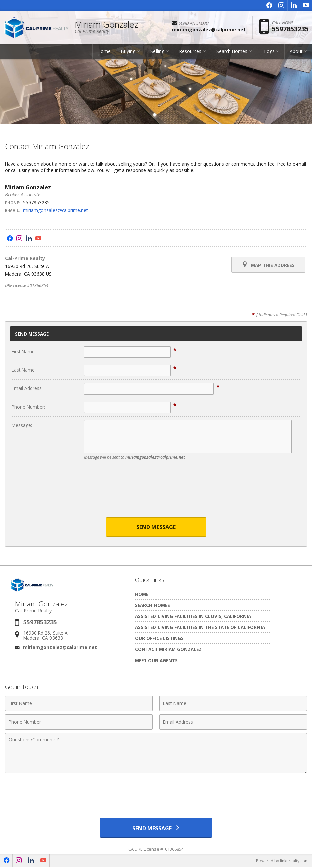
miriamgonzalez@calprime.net (55, 210)
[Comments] (156, 753)
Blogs (269, 52)
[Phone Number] (79, 722)
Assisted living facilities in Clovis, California (193, 616)
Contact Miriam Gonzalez (168, 649)
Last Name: (24, 370)
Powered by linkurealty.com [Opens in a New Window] (282, 861)
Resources (190, 52)
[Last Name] (233, 703)
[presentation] (156, 493)
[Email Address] (233, 722)
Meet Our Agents (156, 660)
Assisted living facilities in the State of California (200, 627)
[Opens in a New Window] (269, 5)
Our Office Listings (159, 638)
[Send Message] (156, 828)
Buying (128, 52)
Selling (157, 52)
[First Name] (79, 703)
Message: (22, 425)
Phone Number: (28, 407)
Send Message (156, 527)
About (296, 52)
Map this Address (268, 265)
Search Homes (232, 52)
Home (104, 52)
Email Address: (27, 388)
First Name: (24, 352)
